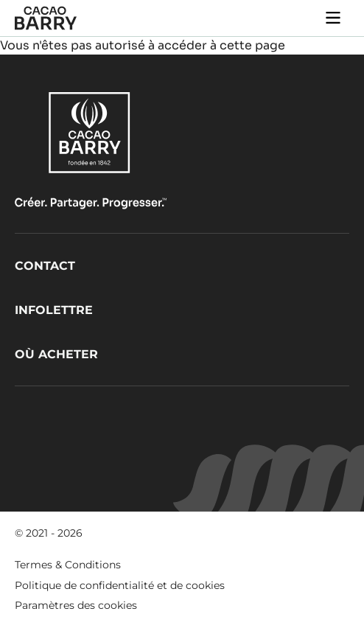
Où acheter (56, 354)
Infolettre (54, 310)
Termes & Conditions (68, 565)
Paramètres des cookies (76, 605)
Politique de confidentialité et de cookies (120, 585)
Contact (45, 266)
